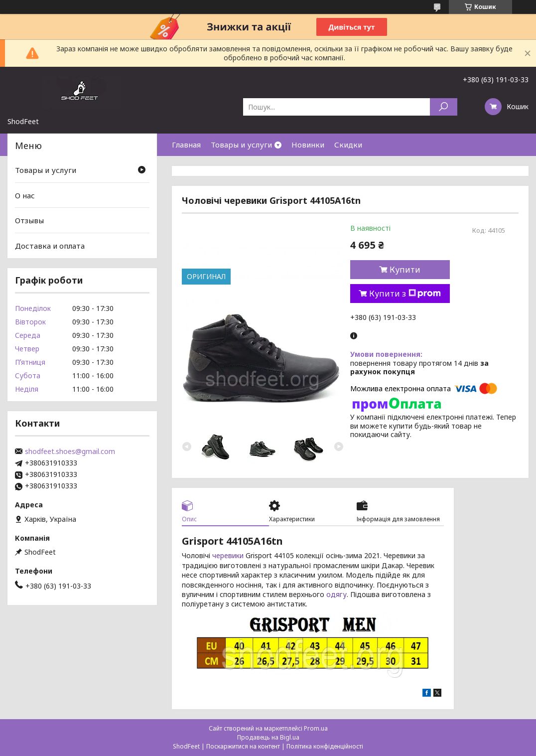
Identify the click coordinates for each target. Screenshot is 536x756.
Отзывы (29, 220)
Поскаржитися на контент (243, 746)
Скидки (348, 145)
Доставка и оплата (50, 246)
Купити (405, 270)
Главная (186, 145)
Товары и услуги (241, 145)
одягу (336, 594)
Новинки (308, 145)
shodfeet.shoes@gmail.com (70, 452)
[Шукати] (444, 107)
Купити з (405, 294)
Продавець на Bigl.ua (268, 737)
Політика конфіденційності (325, 746)
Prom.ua (316, 728)
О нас (25, 195)
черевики (228, 555)
